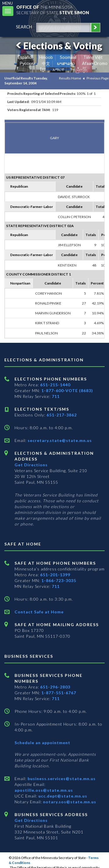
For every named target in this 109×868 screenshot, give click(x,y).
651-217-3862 (62, 415)
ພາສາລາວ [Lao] (66, 63)
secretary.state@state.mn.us (59, 440)
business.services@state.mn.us (61, 779)
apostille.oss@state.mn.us (44, 790)
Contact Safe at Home (39, 612)
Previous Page (98, 78)
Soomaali (68, 57)
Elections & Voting (58, 46)
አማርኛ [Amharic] (58, 69)
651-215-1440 (55, 385)
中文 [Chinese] (46, 63)
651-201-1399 (55, 575)
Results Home (70, 78)
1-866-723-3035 (59, 580)
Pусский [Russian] (27, 63)
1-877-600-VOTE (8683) (67, 390)
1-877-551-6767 (59, 693)
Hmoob (46, 57)
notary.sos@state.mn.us (69, 802)
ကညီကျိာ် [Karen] (79, 69)
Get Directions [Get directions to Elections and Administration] (31, 465)
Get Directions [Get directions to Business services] (31, 820)
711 (56, 396)
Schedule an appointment (42, 743)
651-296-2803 (55, 687)
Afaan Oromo (95, 63)
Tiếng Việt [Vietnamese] (93, 57)
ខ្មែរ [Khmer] (43, 69)
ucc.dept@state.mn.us (62, 796)
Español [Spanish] (25, 57)
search (24, 27)
